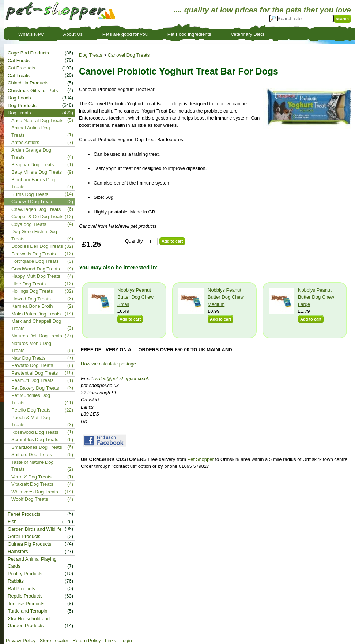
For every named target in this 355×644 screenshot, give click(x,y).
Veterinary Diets (248, 34)
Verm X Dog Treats (31, 477)
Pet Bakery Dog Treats (35, 388)
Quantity (134, 241)
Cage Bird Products (28, 53)
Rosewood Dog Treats (35, 432)
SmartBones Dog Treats (37, 447)
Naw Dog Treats (28, 358)
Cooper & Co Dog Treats (37, 217)
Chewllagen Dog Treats (36, 209)
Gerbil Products (24, 536)
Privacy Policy (21, 641)
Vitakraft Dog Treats (32, 484)
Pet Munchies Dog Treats (31, 399)
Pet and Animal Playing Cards (32, 563)
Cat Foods (19, 60)
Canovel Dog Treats (129, 55)
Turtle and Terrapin (27, 611)
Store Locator (54, 641)
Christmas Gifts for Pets (33, 90)
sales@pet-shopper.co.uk (122, 378)
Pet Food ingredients (189, 34)
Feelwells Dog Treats (33, 254)
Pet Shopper (201, 459)
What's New (31, 34)
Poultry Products (25, 574)
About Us (73, 34)
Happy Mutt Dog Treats (36, 276)
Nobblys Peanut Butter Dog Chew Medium (226, 297)
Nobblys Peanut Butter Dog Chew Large (316, 297)
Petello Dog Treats (31, 410)
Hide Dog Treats (29, 284)
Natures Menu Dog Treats (31, 347)
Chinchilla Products (28, 83)
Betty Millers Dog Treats (37, 172)
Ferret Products (24, 514)
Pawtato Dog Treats (32, 365)
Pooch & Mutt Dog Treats (31, 421)
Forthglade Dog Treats (35, 261)
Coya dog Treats (29, 224)
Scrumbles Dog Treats (35, 440)
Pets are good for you (125, 34)
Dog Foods (19, 98)
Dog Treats (91, 55)
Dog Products (22, 105)
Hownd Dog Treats (31, 299)
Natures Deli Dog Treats (37, 336)
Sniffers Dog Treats (32, 454)
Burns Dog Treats (30, 194)
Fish (12, 521)
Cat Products (21, 68)
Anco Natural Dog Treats (37, 120)
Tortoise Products (26, 604)
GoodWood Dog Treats (36, 269)
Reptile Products (25, 596)
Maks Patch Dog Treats (36, 314)
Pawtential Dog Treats (35, 373)
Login (126, 641)
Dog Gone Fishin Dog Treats (34, 235)
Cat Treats (19, 75)
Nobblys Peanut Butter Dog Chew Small (135, 297)
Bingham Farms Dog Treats (33, 183)
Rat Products (21, 589)
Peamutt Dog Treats (33, 380)
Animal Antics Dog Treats (31, 131)
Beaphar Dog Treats (33, 165)
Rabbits (16, 581)
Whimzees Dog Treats (35, 492)
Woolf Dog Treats (30, 499)
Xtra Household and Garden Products (29, 622)
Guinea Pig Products (29, 544)
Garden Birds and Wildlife (35, 529)
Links (110, 641)
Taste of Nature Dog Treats (33, 466)
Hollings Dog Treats (32, 291)
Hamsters (18, 551)
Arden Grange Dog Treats (31, 154)
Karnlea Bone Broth (32, 306)
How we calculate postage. (109, 364)
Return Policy (86, 641)
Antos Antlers (25, 142)
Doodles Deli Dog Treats (37, 246)
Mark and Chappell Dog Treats (36, 325)
